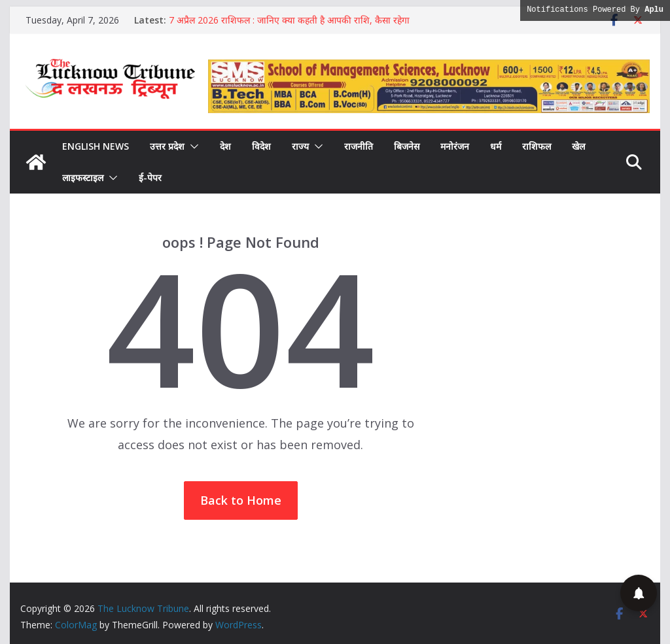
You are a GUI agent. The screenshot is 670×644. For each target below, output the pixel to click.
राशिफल (537, 146)
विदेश (261, 146)
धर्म (496, 146)
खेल (578, 146)
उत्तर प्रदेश (167, 146)
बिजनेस (407, 146)
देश (225, 146)
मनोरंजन (455, 146)
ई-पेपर (150, 178)
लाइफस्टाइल (83, 178)
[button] (192, 146)
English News (96, 146)
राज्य (300, 146)
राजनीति (359, 146)
